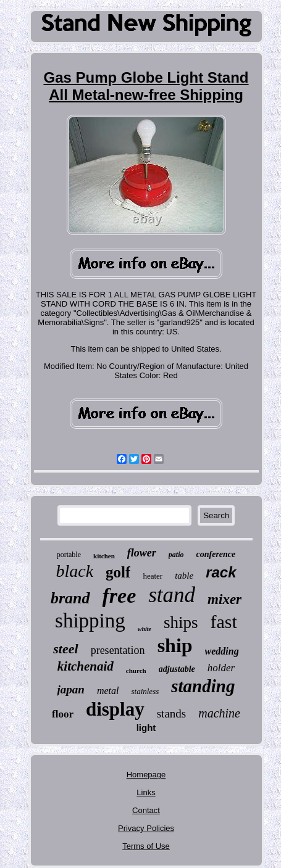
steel (65, 649)
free (120, 596)
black (74, 571)
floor (63, 714)
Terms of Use (146, 846)
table (184, 576)
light (146, 728)
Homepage (146, 775)
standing (203, 686)
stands (172, 713)
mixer (224, 599)
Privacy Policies (146, 828)
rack (221, 572)
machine (219, 713)
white (145, 629)
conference (216, 554)
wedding (222, 651)
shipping (90, 621)
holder (221, 668)
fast (224, 622)
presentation (118, 650)
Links (146, 792)
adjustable (177, 669)
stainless (145, 691)
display (115, 709)
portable (69, 555)
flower (142, 553)
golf (118, 572)
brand (70, 598)
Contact (146, 810)
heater (153, 576)
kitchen (104, 556)
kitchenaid (86, 666)
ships (181, 622)
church (136, 671)
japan (71, 689)
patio (176, 555)
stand (172, 595)
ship (175, 645)
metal (108, 691)
